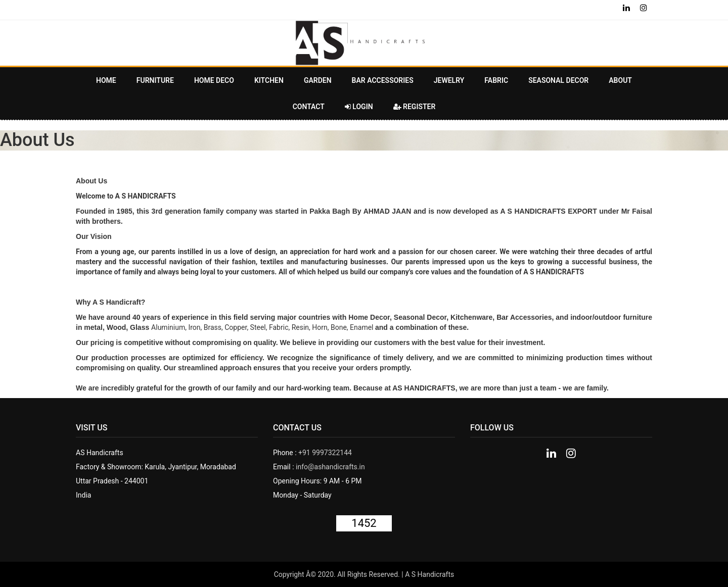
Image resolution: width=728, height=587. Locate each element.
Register (415, 107)
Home (106, 80)
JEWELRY (449, 80)
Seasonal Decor (558, 80)
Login (359, 107)
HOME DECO (214, 80)
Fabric (496, 80)
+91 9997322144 (325, 453)
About (620, 80)
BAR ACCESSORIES (383, 80)
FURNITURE (155, 80)
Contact (309, 107)
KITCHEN (269, 80)
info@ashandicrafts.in (330, 467)
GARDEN (318, 80)
